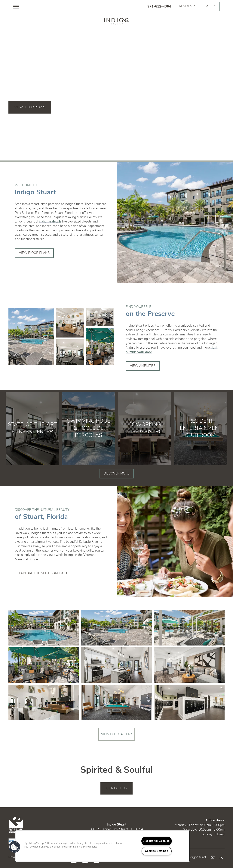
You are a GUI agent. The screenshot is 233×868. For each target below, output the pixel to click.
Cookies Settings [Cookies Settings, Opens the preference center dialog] (157, 851)
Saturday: (190, 830)
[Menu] (16, 7)
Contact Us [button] (116, 788)
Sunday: (208, 834)
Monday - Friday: (187, 825)
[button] (187, 7)
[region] (102, 846)
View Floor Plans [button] (30, 108)
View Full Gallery (117, 734)
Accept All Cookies (157, 841)
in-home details (50, 222)
